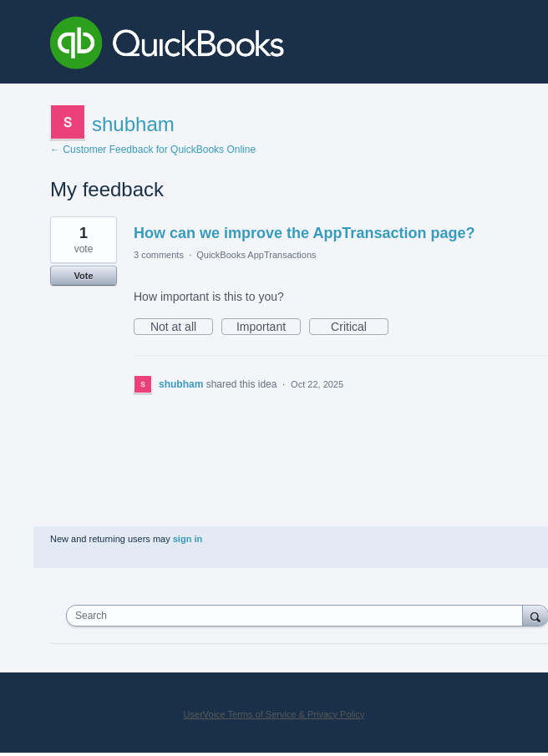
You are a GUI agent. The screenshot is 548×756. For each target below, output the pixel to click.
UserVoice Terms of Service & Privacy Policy (274, 714)
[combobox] (298, 616)
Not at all (182, 327)
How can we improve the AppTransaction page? (304, 233)
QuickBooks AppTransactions (256, 255)
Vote (83, 276)
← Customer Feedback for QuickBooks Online (153, 150)
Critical (360, 327)
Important (269, 327)
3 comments (159, 255)
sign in (188, 539)
